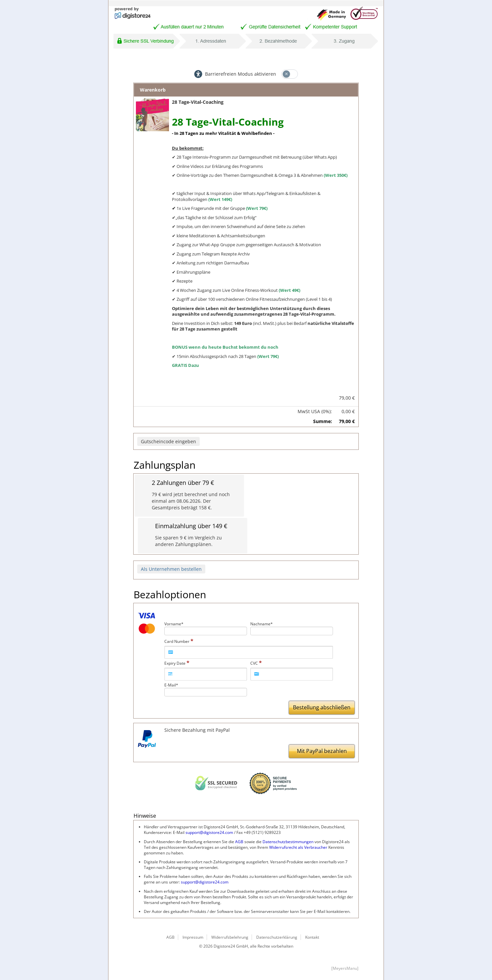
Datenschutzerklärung (277, 937)
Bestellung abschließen (322, 707)
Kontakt (312, 937)
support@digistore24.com (209, 832)
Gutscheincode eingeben (168, 441)
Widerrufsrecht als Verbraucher (298, 847)
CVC (254, 663)
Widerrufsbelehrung (230, 937)
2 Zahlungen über (183, 483)
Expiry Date (175, 663)
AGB (239, 842)
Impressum (193, 937)
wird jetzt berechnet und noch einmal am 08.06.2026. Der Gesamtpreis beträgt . (191, 501)
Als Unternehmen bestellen (171, 569)
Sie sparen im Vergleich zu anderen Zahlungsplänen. (188, 541)
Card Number (177, 641)
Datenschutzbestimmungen (288, 842)
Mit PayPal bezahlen (322, 751)
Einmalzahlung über (191, 526)
